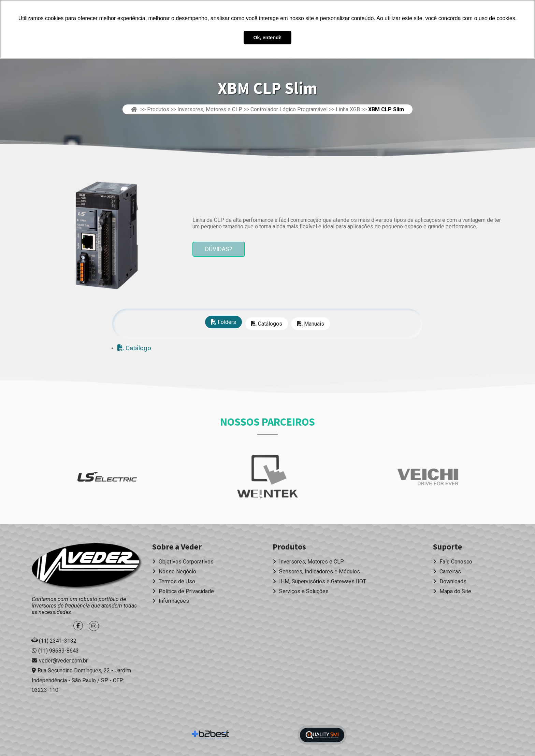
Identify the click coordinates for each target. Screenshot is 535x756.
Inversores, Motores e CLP (308, 562)
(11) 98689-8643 (59, 651)
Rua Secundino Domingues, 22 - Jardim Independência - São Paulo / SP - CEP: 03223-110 (81, 680)
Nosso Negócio (174, 572)
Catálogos (267, 324)
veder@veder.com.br (63, 661)
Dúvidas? (219, 249)
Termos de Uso (174, 581)
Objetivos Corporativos (183, 562)
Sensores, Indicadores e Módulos (316, 572)
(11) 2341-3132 (58, 641)
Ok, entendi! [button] (267, 38)
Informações (171, 601)
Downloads (450, 581)
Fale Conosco (453, 562)
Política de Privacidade (183, 591)
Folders (223, 322)
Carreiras (447, 572)
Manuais (311, 324)
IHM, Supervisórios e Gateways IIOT (319, 581)
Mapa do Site (452, 591)
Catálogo (134, 348)
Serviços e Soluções (301, 591)
